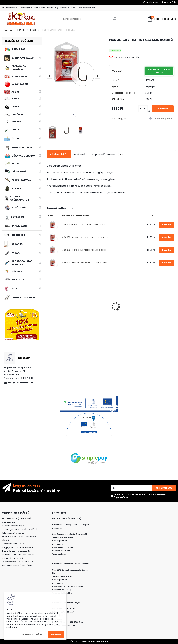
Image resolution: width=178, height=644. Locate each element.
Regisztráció (170, 2)
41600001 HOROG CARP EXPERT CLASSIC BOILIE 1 (84, 225)
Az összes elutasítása (33, 634)
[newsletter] (164, 488)
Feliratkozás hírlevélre (36, 490)
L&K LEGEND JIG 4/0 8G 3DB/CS (94, 306)
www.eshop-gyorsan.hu (95, 641)
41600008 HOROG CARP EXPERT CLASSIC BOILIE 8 (85, 263)
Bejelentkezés (153, 2)
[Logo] (21, 19)
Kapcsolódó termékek (107, 154)
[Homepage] (3, 8)
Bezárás (56, 634)
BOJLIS (33, 30)
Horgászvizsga (68, 8)
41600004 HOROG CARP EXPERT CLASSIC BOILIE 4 (85, 237)
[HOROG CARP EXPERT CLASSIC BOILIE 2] (74, 64)
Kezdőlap (8, 30)
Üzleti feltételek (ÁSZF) (46, 8)
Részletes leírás (59, 154)
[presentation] (50, 76)
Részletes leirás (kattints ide (16, 518)
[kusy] (143, 109)
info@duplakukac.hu (20, 383)
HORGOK (21, 30)
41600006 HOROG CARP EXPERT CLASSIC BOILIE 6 (85, 250)
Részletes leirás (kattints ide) (67, 518)
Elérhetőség (26, 8)
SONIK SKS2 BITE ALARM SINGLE (160, 307)
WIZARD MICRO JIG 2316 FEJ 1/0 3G (127, 299)
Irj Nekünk (18, 558)
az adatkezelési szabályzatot (139, 494)
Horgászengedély (87, 8)
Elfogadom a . (140, 496)
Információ (12, 8)
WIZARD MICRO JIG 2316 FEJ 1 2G (61, 299)
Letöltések (80, 154)
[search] (115, 20)
